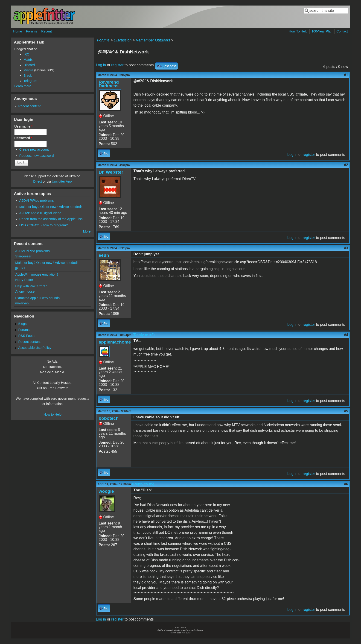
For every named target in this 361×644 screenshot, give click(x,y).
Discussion (123, 40)
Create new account (34, 149)
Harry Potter (24, 280)
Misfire (28, 70)
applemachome (115, 342)
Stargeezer (23, 256)
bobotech (109, 418)
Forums (32, 31)
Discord (29, 65)
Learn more (23, 86)
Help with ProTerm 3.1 (32, 286)
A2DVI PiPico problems (37, 201)
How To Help (298, 31)
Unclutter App (62, 181)
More (87, 231)
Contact (342, 31)
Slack (28, 76)
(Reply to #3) (144, 335)
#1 (346, 75)
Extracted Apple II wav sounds (37, 298)
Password (23, 138)
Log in (101, 65)
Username (23, 126)
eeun (104, 255)
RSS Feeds (27, 336)
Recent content (29, 106)
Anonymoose (25, 291)
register (117, 65)
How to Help (52, 414)
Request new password (37, 156)
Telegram (30, 81)
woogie (106, 491)
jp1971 (20, 268)
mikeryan (22, 303)
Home (17, 31)
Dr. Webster (111, 172)
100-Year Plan (322, 31)
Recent (47, 31)
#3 (346, 248)
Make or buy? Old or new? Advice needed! (51, 207)
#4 (346, 335)
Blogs (22, 324)
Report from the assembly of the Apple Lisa (51, 219)
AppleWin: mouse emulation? (37, 274)
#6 (346, 484)
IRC (26, 54)
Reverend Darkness (109, 84)
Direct (38, 181)
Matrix (28, 60)
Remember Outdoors (153, 40)
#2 (346, 165)
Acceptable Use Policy (35, 348)
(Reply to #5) (143, 484)
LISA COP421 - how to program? (44, 225)
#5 (346, 411)
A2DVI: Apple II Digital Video (40, 213)
